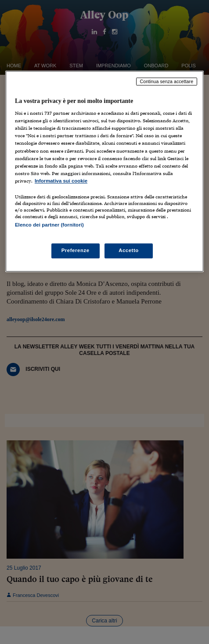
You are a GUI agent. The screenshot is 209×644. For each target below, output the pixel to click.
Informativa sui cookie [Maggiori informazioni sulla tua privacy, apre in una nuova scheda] (61, 181)
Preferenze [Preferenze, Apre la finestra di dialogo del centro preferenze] (76, 251)
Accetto (129, 251)
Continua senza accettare (167, 81)
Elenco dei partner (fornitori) (49, 225)
